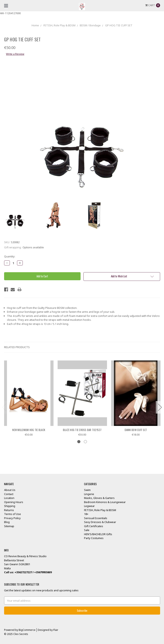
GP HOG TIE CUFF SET (119, 25)
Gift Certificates (94, 526)
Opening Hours (14, 502)
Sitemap (9, 526)
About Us (10, 490)
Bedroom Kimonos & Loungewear (105, 502)
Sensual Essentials (96, 518)
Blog (7, 522)
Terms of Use (13, 514)
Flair (56, 630)
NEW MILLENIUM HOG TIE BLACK (29, 430)
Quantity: (10, 256)
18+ (86, 514)
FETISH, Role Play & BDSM (59, 25)
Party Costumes (94, 538)
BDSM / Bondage (90, 25)
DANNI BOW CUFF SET (136, 430)
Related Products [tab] (17, 347)
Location (9, 498)
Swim (87, 490)
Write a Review (15, 54)
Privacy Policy (12, 518)
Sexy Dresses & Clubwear (100, 522)
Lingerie (89, 494)
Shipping (10, 506)
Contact (9, 494)
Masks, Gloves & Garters (99, 498)
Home (35, 25)
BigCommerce (27, 630)
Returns (9, 510)
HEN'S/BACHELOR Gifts (98, 534)
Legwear (89, 506)
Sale (87, 530)
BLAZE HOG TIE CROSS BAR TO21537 (82, 430)
